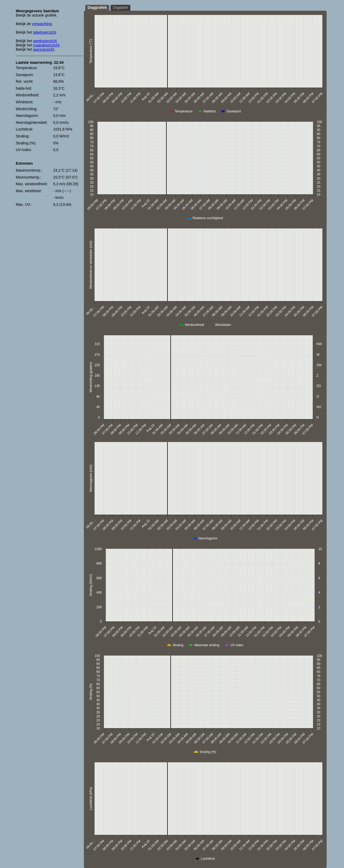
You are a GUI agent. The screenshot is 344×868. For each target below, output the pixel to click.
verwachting (42, 24)
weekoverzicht (45, 41)
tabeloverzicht (45, 32)
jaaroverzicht (44, 49)
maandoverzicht (46, 45)
